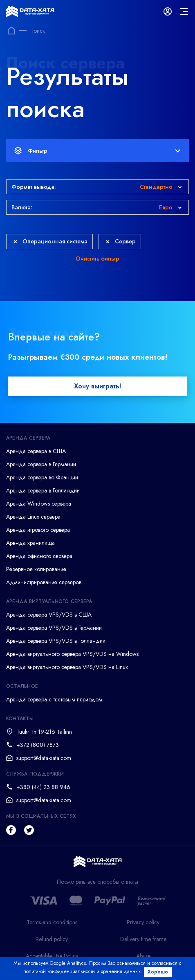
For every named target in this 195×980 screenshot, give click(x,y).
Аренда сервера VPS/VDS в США (49, 615)
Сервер (121, 241)
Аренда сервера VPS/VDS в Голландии (56, 641)
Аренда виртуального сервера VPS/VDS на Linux (67, 667)
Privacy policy (143, 922)
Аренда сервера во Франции (42, 477)
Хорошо (158, 972)
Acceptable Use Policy (52, 956)
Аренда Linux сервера (33, 517)
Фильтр (97, 151)
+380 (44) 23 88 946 (43, 787)
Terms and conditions (52, 922)
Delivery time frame (143, 939)
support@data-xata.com (44, 758)
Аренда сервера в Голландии (43, 490)
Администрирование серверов (44, 582)
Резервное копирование (36, 569)
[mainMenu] (184, 11)
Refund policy (52, 939)
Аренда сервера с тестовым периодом (54, 699)
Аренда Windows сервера (39, 504)
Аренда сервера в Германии (41, 464)
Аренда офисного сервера (39, 556)
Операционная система (50, 241)
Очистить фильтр (97, 259)
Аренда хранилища (30, 543)
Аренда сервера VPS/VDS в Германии (54, 628)
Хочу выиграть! (97, 386)
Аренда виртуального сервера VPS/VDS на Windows (72, 654)
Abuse (143, 956)
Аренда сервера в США (36, 451)
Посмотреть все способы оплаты (97, 882)
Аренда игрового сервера (38, 530)
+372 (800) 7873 (38, 745)
